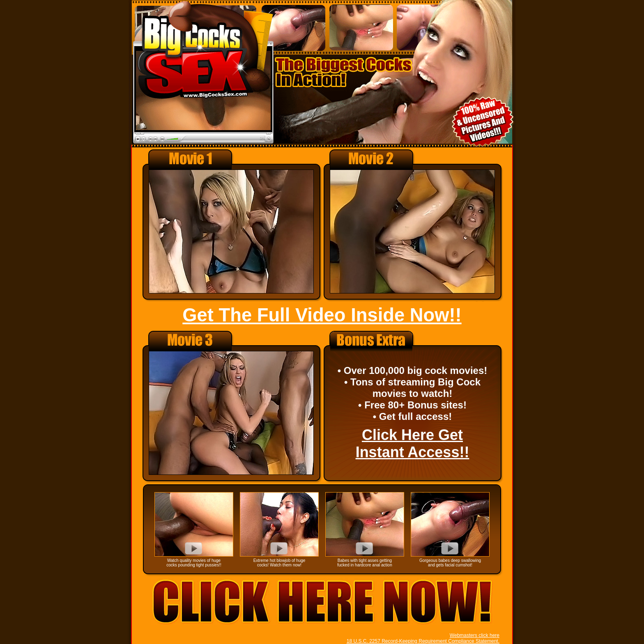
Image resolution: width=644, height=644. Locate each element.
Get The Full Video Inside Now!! (322, 315)
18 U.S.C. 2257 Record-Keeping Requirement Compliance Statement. (423, 641)
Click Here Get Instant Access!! (413, 443)
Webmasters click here (475, 635)
